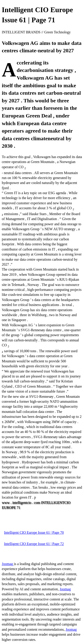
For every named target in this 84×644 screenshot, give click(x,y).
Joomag (8, 564)
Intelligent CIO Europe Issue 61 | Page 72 (34, 544)
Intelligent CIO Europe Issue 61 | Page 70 (34, 532)
